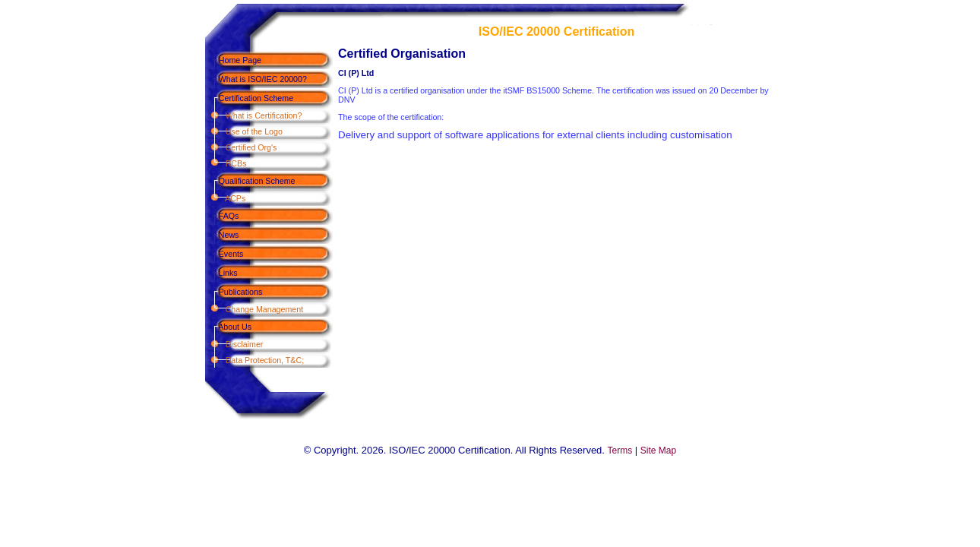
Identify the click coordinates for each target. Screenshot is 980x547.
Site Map (658, 451)
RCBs (226, 163)
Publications (234, 292)
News (222, 235)
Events (224, 254)
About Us (228, 327)
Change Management (254, 309)
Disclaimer (234, 344)
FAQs (222, 216)
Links (221, 273)
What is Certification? (253, 115)
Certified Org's (241, 147)
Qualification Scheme (250, 181)
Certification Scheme (249, 98)
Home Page (233, 60)
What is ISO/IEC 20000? (256, 79)
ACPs (225, 198)
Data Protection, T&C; (254, 360)
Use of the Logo (244, 131)
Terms (620, 451)
